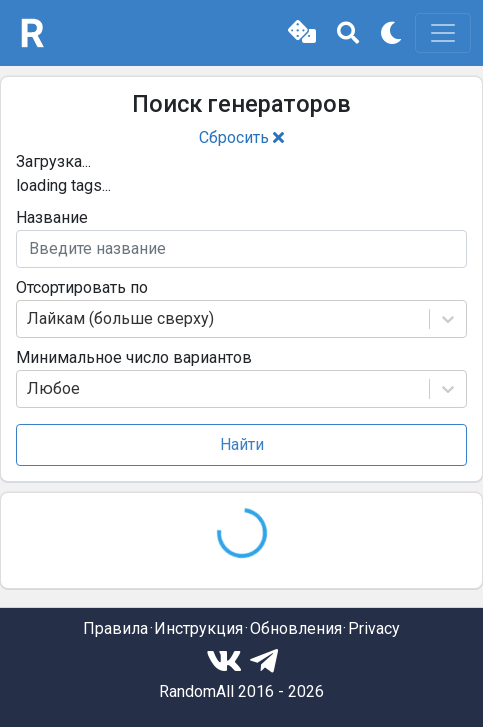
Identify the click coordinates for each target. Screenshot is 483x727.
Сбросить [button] (241, 137)
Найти (242, 444)
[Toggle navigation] (443, 33)
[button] (302, 33)
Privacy (374, 628)
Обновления (296, 628)
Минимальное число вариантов (134, 357)
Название (52, 217)
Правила (115, 628)
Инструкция (198, 628)
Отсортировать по (82, 287)
